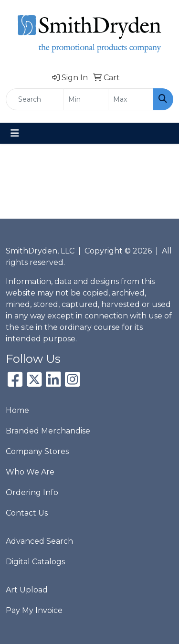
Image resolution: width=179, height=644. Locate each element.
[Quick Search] (35, 99)
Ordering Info (32, 492)
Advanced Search (39, 541)
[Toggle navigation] (15, 133)
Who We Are (30, 472)
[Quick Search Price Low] (86, 99)
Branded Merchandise (48, 431)
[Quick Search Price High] (131, 99)
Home (17, 410)
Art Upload (27, 590)
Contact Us (27, 513)
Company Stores (37, 451)
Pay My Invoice (34, 610)
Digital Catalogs (35, 562)
